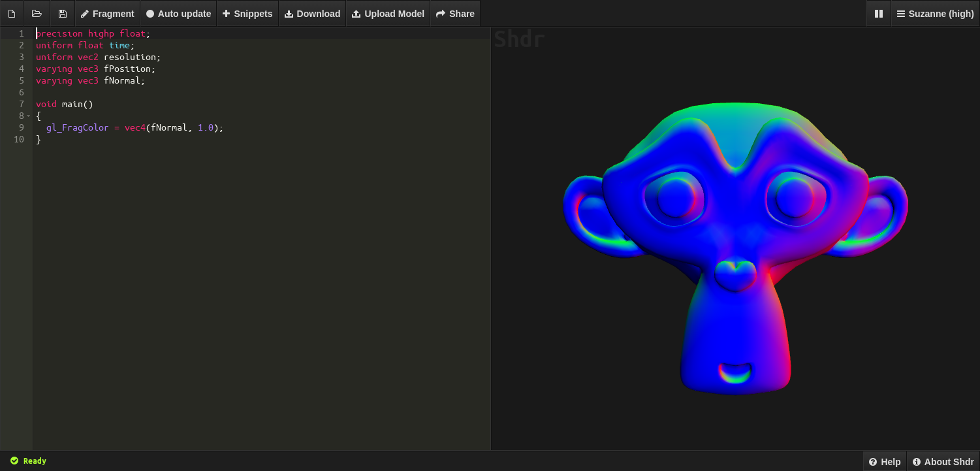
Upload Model (388, 14)
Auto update (179, 14)
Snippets (247, 14)
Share (455, 14)
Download (313, 14)
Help (885, 462)
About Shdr (943, 462)
